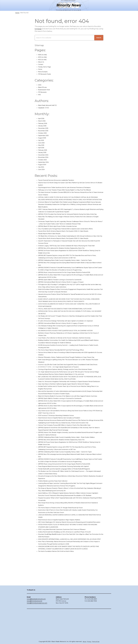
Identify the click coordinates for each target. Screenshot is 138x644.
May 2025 (42, 145)
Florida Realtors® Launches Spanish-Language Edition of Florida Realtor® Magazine (70, 515)
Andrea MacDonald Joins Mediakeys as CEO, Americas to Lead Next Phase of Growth (70, 583)
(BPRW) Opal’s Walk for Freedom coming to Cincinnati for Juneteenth (65, 299)
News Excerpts (44, 72)
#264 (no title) (44, 55)
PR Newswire (43, 92)
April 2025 (42, 148)
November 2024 (44, 157)
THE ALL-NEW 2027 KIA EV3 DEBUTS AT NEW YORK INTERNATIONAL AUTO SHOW (69, 328)
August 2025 (43, 138)
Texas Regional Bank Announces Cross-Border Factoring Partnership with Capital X (70, 512)
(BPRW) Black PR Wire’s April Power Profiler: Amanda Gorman (62, 234)
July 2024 (42, 167)
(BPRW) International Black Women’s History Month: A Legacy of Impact (66, 301)
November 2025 (44, 131)
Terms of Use (97, 642)
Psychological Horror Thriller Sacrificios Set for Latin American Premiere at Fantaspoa (71, 187)
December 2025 (44, 128)
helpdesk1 (42, 108)
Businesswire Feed (45, 90)
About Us (42, 62)
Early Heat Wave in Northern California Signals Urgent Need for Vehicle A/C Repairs (70, 418)
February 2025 (44, 150)
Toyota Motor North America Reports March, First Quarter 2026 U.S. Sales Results (69, 241)
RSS (40, 95)
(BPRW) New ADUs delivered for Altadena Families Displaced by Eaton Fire (67, 263)
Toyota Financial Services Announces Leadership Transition (61, 180)
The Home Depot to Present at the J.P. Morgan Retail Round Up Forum (65, 556)
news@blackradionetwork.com (36, 627)
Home (41, 69)
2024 (40, 85)
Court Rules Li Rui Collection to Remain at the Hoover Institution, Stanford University (70, 360)
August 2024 (43, 165)
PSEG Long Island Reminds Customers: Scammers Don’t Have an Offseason (67, 580)
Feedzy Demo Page (46, 67)
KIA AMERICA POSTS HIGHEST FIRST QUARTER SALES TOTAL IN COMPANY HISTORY (70, 352)
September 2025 (45, 135)
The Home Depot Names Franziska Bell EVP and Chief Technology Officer (66, 372)
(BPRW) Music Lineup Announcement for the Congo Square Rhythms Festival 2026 (70, 292)
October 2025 (43, 133)
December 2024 (44, 155)
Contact (41, 64)
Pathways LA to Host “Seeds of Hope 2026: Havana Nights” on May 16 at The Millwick (70, 190)
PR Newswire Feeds (46, 74)
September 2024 (45, 162)
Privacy (89, 642)
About (83, 642)
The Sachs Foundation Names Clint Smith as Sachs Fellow (60, 607)
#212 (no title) (43, 60)
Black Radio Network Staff (48, 105)
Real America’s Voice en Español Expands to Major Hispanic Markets (64, 568)
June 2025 (42, 143)
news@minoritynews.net (34, 629)
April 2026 (42, 118)
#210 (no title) (43, 57)
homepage (39, 29)
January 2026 (43, 126)
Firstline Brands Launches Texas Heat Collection (57, 527)
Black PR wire (43, 87)
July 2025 (42, 140)
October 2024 (43, 160)
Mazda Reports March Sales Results (52, 243)
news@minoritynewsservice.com (37, 631)
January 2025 (43, 152)
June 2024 (42, 169)
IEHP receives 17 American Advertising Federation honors (60, 452)
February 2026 (44, 123)
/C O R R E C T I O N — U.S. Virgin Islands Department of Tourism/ (63, 394)
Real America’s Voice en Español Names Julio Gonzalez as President (64, 454)
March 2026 (43, 121)
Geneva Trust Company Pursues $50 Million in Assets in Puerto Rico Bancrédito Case (70, 464)
